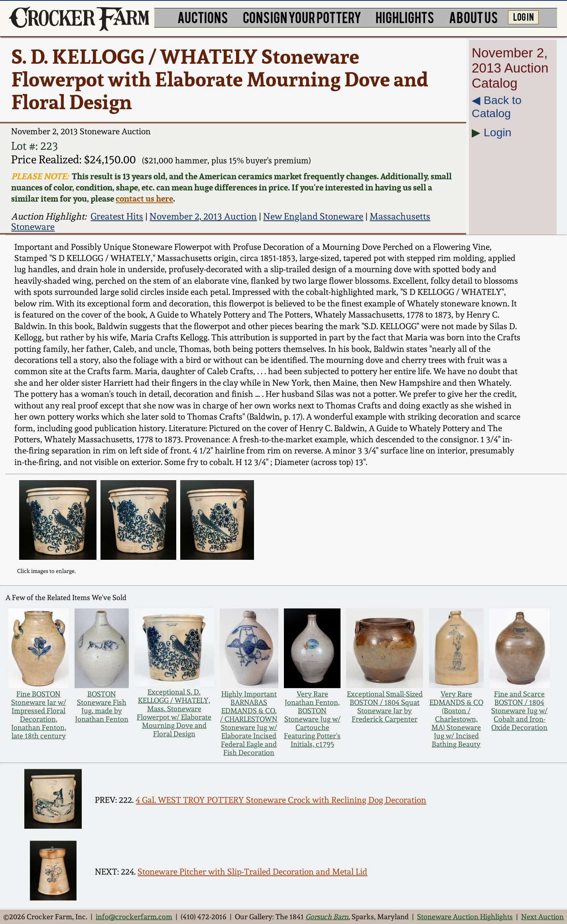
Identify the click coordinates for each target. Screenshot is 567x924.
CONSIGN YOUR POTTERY (302, 17)
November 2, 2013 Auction (203, 216)
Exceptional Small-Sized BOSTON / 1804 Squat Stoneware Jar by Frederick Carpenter (385, 706)
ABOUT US (473, 17)
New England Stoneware (313, 216)
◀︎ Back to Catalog (497, 107)
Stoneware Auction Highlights (465, 917)
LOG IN (524, 16)
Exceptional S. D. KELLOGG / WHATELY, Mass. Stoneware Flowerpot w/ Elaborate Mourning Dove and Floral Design (174, 713)
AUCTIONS (203, 17)
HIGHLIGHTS (405, 17)
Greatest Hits (117, 216)
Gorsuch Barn (327, 917)
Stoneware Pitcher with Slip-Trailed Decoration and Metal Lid (252, 872)
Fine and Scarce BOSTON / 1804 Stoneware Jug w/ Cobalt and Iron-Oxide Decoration (519, 711)
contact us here (144, 198)
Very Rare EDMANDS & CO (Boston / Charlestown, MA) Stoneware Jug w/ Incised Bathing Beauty (456, 719)
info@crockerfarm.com (134, 917)
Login (498, 132)
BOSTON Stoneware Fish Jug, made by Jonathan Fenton (102, 706)
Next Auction (542, 917)
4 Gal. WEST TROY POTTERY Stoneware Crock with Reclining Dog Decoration (281, 800)
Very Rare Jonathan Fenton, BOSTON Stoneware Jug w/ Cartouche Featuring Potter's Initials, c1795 (312, 719)
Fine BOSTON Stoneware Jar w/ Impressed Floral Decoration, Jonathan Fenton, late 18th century (39, 715)
